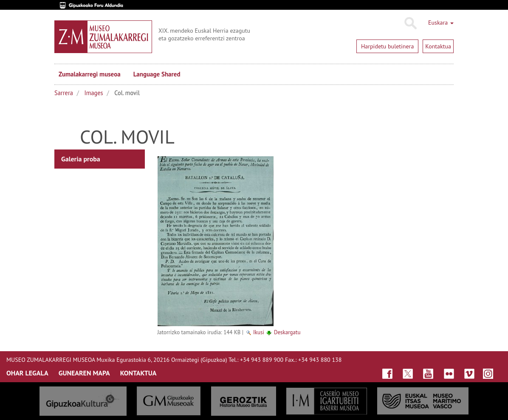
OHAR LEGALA (27, 373)
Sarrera (64, 93)
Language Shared (157, 74)
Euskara (441, 23)
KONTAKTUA (138, 373)
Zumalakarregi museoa (90, 74)
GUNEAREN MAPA (84, 373)
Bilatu (410, 23)
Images (94, 93)
